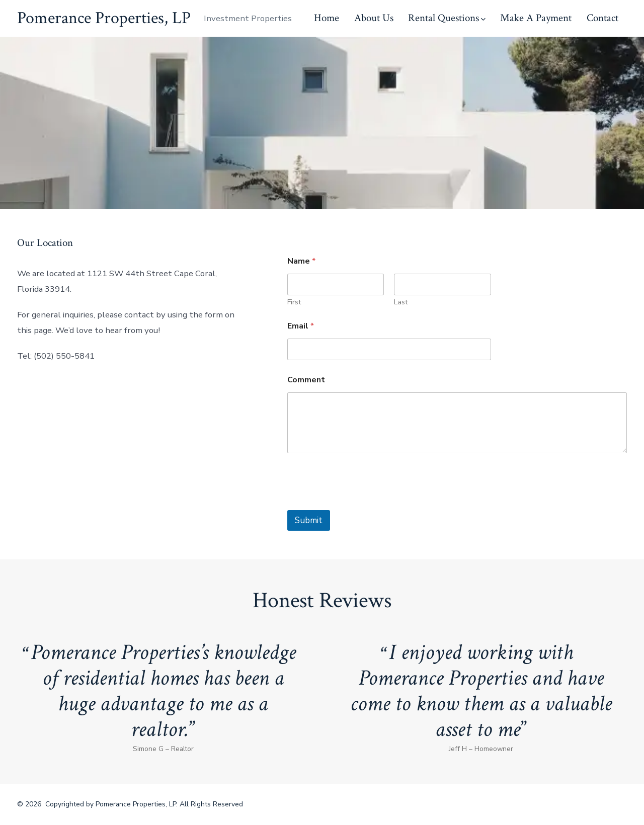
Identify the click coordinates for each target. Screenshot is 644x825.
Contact (602, 18)
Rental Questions (447, 18)
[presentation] (364, 504)
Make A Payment (536, 18)
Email (301, 326)
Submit (309, 520)
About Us (374, 18)
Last (401, 302)
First (294, 302)
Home (327, 18)
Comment (306, 380)
